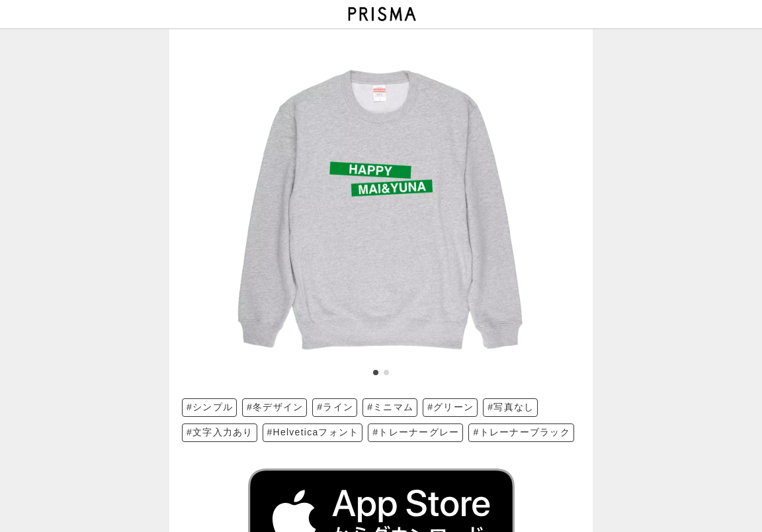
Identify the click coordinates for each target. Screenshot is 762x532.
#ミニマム (390, 407)
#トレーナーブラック (521, 432)
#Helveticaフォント (313, 432)
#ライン (335, 407)
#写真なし (511, 407)
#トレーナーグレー (416, 432)
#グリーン (450, 407)
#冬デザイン (275, 407)
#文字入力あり (220, 432)
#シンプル (210, 407)
